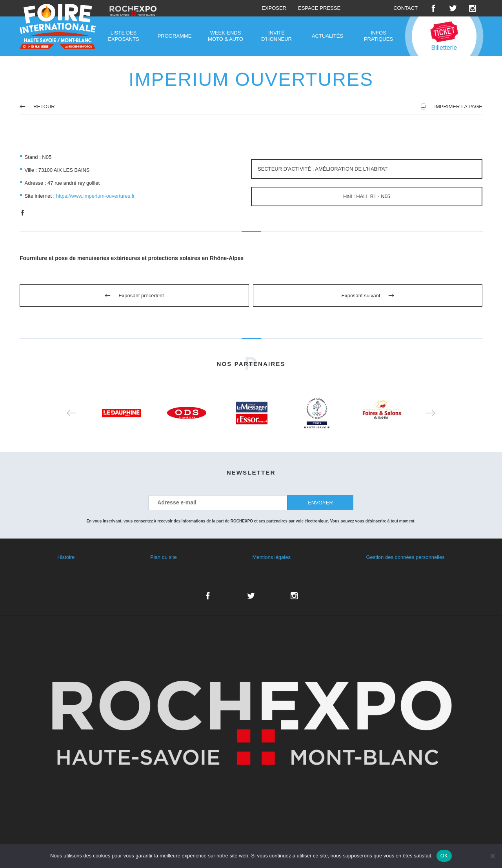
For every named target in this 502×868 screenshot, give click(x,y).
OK (444, 856)
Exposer (274, 8)
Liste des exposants (123, 36)
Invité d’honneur (276, 36)
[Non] (492, 856)
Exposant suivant (361, 296)
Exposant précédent (141, 296)
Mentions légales (271, 557)
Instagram (473, 8)
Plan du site (164, 557)
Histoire (66, 557)
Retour (37, 106)
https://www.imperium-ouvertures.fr (95, 196)
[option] (122, 413)
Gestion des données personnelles (405, 557)
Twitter (453, 8)
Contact (406, 8)
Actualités (327, 36)
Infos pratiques (378, 36)
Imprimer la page (458, 106)
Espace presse (319, 8)
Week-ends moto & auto (226, 36)
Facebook (433, 8)
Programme (175, 36)
